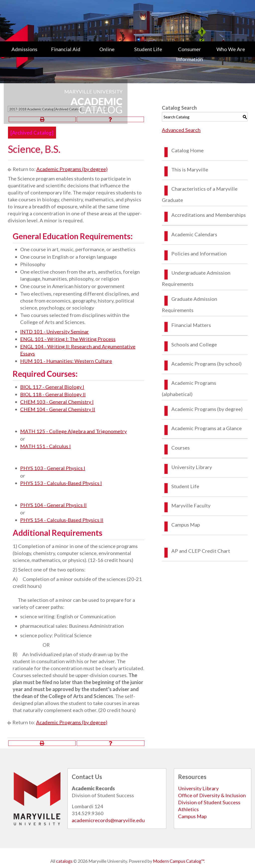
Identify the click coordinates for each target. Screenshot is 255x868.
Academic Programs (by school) (206, 364)
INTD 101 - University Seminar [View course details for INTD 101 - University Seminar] (55, 331)
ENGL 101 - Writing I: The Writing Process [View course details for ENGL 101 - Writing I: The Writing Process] (68, 339)
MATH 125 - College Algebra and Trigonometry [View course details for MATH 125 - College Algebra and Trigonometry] (73, 431)
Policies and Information (199, 253)
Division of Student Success (209, 802)
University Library (192, 467)
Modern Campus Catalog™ (178, 861)
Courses (181, 448)
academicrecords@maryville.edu (108, 820)
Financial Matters (191, 325)
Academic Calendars (194, 234)
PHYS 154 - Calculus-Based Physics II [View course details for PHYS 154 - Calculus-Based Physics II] (62, 520)
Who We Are (231, 49)
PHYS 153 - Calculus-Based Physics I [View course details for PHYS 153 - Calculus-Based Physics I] (61, 483)
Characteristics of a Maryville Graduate (200, 194)
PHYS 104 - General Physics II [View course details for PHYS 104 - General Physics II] (53, 505)
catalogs (64, 861)
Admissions (24, 49)
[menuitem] (24, 54)
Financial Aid (66, 49)
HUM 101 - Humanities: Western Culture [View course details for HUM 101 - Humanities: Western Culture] (66, 361)
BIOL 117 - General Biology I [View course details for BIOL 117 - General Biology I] (52, 387)
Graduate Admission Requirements (190, 304)
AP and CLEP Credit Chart (201, 551)
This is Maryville (190, 169)
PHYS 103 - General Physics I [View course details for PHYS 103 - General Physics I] (53, 468)
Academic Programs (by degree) (72, 169)
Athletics (188, 809)
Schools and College (194, 344)
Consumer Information (190, 54)
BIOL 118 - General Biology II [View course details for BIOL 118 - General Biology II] (53, 394)
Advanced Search (181, 130)
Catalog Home (188, 150)
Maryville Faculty (191, 505)
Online (107, 49)
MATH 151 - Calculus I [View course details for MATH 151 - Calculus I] (45, 446)
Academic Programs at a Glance (207, 428)
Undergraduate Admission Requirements (196, 278)
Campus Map (186, 525)
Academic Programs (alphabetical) (189, 388)
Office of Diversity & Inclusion (212, 795)
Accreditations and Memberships (209, 215)
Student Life (148, 49)
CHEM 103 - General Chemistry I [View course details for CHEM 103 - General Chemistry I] (57, 402)
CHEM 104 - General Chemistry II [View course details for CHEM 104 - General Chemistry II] (58, 409)
